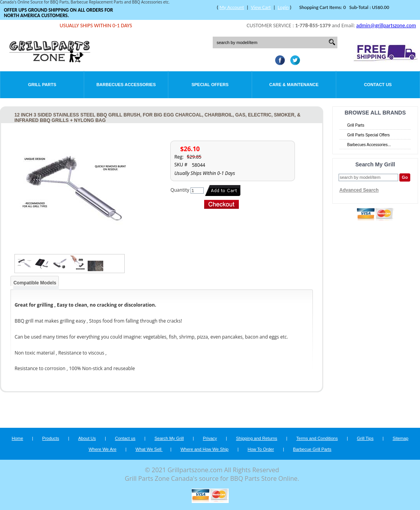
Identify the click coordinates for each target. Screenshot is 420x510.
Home (17, 438)
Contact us (125, 438)
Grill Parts (42, 85)
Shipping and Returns (257, 438)
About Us (87, 438)
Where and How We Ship (204, 449)
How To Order (261, 449)
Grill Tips (365, 438)
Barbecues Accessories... (369, 145)
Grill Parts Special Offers (368, 135)
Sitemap (401, 438)
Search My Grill (169, 438)
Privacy (210, 438)
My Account (232, 7)
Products (50, 438)
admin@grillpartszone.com (386, 26)
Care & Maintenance (294, 85)
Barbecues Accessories (126, 85)
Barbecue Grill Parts (312, 449)
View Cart (261, 7)
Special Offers (210, 85)
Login (283, 7)
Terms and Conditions (317, 438)
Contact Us (378, 85)
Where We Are (102, 449)
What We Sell (149, 449)
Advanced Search (359, 190)
